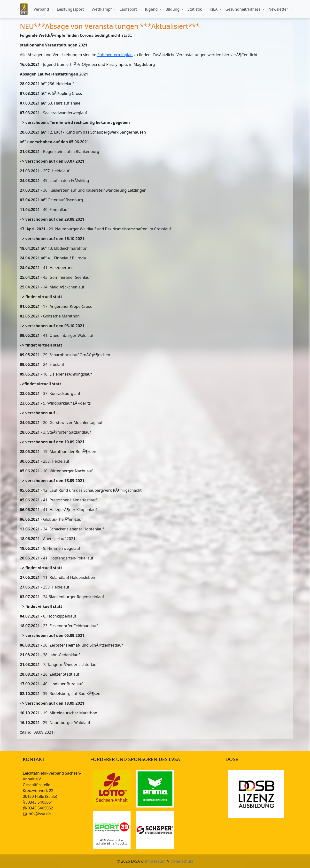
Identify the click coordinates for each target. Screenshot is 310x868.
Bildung (173, 9)
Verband (42, 9)
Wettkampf (102, 9)
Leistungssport (71, 9)
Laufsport (129, 9)
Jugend (152, 9)
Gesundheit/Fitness (244, 9)
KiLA (214, 9)
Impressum (155, 861)
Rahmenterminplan (115, 55)
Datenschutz (182, 861)
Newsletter (279, 9)
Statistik (195, 9)
